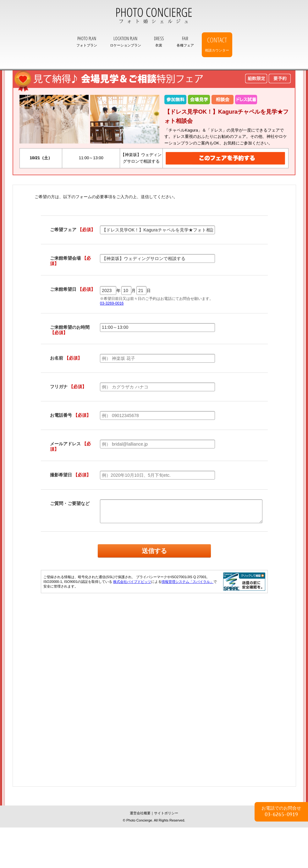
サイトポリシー (166, 813)
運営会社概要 (140, 813)
